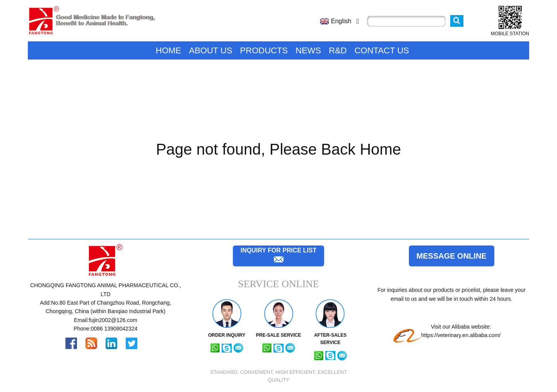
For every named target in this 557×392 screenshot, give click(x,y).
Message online (452, 256)
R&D (338, 50)
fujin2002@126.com (113, 320)
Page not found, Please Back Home (278, 149)
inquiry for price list (278, 250)
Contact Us (382, 50)
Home (169, 50)
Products (264, 50)
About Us (211, 50)
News (308, 50)
